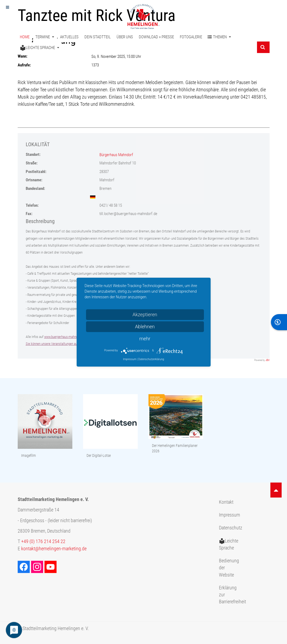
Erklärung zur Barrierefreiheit (231, 595)
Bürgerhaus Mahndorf (116, 155)
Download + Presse (156, 37)
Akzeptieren (145, 315)
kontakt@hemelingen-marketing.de (54, 549)
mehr (145, 339)
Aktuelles (69, 37)
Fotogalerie (191, 37)
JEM (268, 360)
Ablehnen (145, 327)
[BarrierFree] (279, 322)
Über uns (125, 37)
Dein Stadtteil (98, 37)
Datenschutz (231, 528)
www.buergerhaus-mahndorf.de (65, 337)
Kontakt (226, 502)
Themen (219, 37)
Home (25, 37)
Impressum (230, 515)
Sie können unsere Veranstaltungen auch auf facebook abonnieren (70, 344)
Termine (45, 37)
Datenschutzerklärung (151, 359)
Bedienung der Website (229, 568)
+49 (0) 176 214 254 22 (43, 541)
